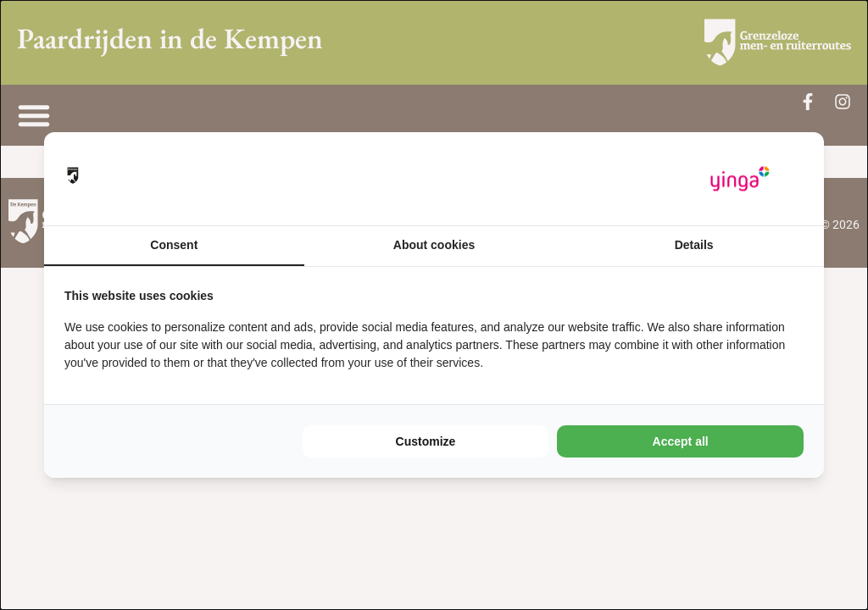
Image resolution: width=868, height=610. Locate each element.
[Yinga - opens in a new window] (740, 179)
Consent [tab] (174, 245)
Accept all (681, 441)
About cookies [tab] (434, 245)
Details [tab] (694, 245)
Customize (426, 441)
